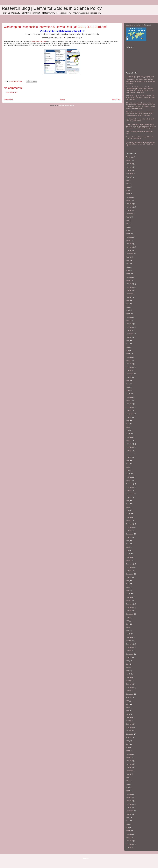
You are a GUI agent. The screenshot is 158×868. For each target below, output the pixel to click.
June (128, 184)
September (130, 174)
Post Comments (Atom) (67, 105)
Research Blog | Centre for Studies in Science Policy (52, 8)
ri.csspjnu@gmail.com (38, 41)
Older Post (116, 100)
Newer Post (8, 100)
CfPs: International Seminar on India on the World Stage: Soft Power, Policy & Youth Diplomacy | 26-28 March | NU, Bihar (140, 114)
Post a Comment (12, 92)
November (129, 167)
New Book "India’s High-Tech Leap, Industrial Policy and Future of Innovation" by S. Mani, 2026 (141, 144)
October (129, 170)
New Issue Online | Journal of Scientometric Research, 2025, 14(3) (140, 120)
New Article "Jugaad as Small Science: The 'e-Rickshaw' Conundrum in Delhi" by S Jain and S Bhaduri (140, 97)
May (127, 187)
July (127, 180)
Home (63, 100)
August (128, 177)
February (129, 157)
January (129, 160)
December (129, 164)
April (128, 190)
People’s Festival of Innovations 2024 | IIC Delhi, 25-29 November (140, 138)
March (128, 194)
